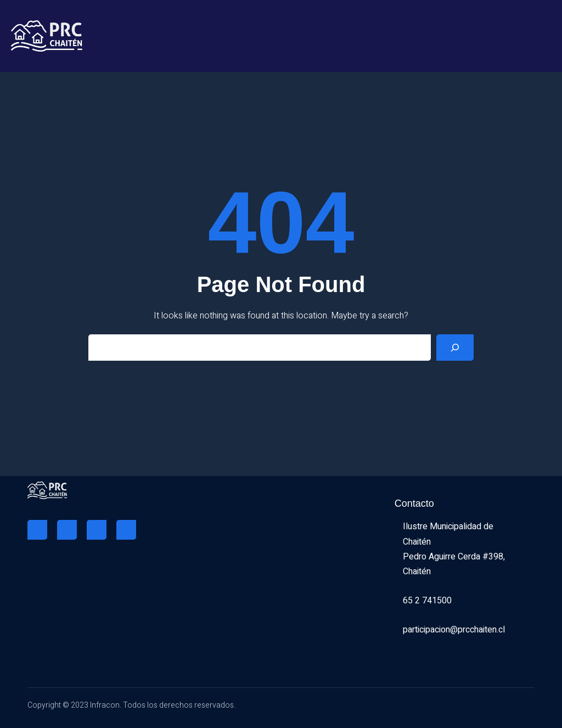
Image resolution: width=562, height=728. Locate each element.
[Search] (455, 348)
